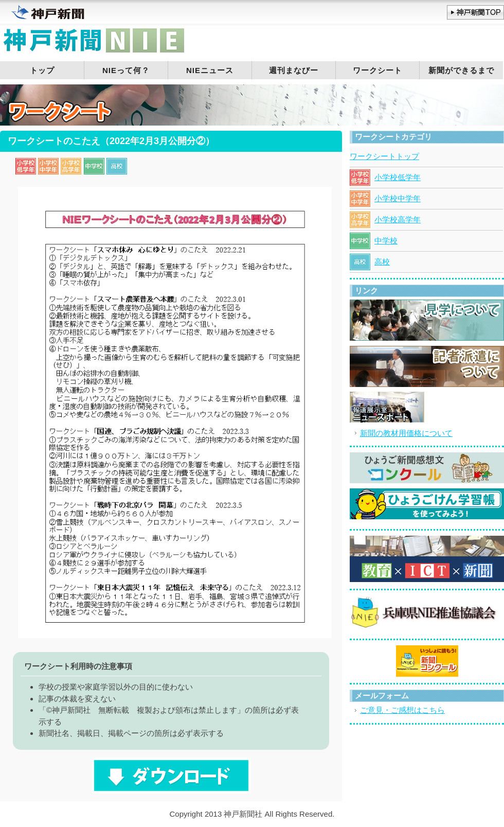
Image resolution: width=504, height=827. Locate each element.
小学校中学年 (398, 198)
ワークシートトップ (384, 156)
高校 (382, 262)
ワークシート (377, 70)
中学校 (386, 241)
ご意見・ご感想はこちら (402, 710)
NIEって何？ (126, 70)
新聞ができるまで (461, 70)
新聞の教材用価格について (406, 433)
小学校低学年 (398, 177)
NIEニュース (210, 70)
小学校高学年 (398, 219)
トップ (42, 70)
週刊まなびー (294, 70)
